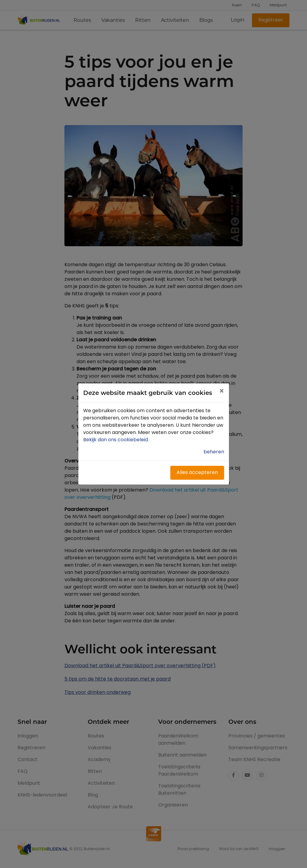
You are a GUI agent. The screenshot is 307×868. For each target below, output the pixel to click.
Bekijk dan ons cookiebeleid (117, 440)
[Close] (222, 392)
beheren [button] (214, 452)
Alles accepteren (197, 473)
